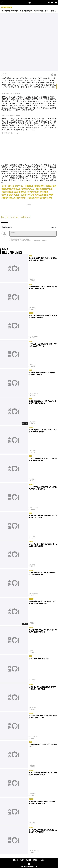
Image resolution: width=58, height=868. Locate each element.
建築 (13, 217)
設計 (3, 217)
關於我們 (15, 860)
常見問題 (28, 860)
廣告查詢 (22, 860)
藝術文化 (27, 217)
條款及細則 (42, 860)
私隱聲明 (35, 860)
